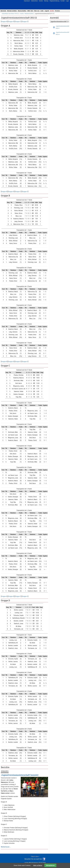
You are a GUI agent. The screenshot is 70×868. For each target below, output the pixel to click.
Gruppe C (18, 22)
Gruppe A (4, 22)
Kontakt (63, 1)
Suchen (41, 1)
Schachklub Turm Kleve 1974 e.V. (10, 14)
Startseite (3, 11)
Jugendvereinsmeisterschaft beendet (20, 775)
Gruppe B (11, 22)
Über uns (37, 11)
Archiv (52, 11)
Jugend (47, 11)
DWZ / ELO (30, 11)
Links (42, 11)
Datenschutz (34, 1)
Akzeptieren (50, 865)
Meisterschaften (12, 11)
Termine (57, 11)
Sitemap (46, 1)
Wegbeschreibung (54, 1)
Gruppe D (25, 22)
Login (67, 1)
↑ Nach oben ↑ (35, 857)
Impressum (27, 1)
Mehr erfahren (38, 865)
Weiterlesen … (6, 847)
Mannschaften (22, 11)
